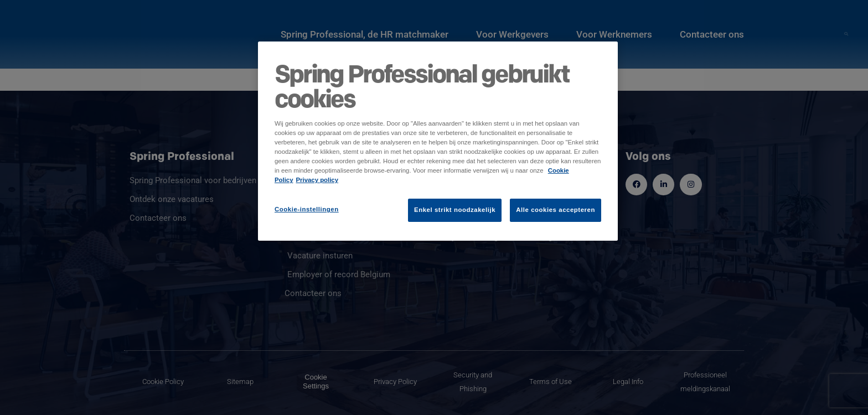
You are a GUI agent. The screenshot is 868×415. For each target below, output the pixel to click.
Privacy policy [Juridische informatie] (317, 180)
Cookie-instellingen (307, 209)
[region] (438, 141)
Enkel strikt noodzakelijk (455, 210)
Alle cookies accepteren (556, 210)
